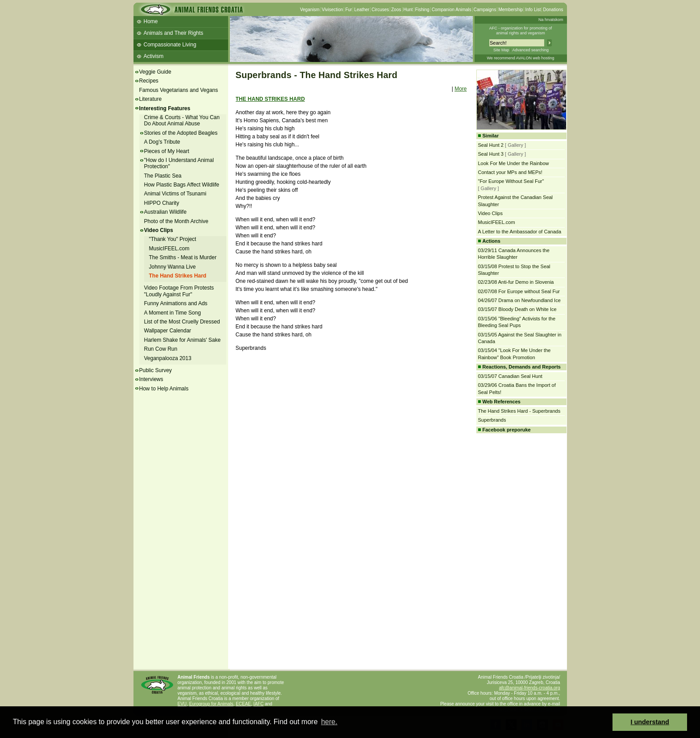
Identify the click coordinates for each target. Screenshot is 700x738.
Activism (154, 56)
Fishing (422, 10)
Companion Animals (452, 10)
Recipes (149, 81)
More (460, 89)
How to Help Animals (164, 389)
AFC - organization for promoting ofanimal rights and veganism (521, 31)
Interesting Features (165, 108)
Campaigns (485, 10)
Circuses (380, 10)
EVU (182, 704)
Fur (348, 10)
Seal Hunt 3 (491, 154)
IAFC (259, 704)
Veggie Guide (155, 72)
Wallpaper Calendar (168, 331)
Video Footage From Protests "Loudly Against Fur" (179, 291)
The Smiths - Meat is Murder (183, 257)
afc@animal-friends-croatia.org (530, 688)
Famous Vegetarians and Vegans (179, 90)
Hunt (408, 10)
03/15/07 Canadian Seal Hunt (510, 376)
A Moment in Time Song (173, 313)
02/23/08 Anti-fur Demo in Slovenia (516, 282)
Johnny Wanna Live (173, 267)
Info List (533, 10)
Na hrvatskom (551, 20)
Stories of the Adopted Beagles (181, 133)
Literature (151, 99)
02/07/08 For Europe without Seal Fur (519, 291)
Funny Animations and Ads (176, 303)
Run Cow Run (161, 349)
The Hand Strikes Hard (178, 276)
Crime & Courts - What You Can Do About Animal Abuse (182, 120)
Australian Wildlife (165, 212)
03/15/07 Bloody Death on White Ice (517, 309)
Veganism (310, 10)
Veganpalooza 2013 (168, 358)
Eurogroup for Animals (211, 704)
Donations (553, 10)
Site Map (501, 50)
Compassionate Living (170, 45)
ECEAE (243, 704)
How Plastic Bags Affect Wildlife (182, 185)
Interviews (151, 379)
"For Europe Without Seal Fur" (511, 181)
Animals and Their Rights (174, 33)
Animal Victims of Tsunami (175, 194)
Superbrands (492, 420)
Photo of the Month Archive (176, 221)
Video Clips (159, 230)
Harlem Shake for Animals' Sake (183, 340)
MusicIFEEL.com (169, 249)
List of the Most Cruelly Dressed (182, 322)
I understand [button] (650, 722)
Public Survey (156, 370)
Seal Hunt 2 (491, 145)
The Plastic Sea (163, 176)
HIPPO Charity (162, 203)
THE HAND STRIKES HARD (270, 99)
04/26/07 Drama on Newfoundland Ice (519, 300)
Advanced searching (530, 50)
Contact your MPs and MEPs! (510, 172)
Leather (362, 10)
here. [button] (329, 722)
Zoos (396, 10)
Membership (510, 10)
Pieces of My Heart (167, 151)
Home (151, 21)
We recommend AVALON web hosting (520, 58)
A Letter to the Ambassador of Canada (520, 232)
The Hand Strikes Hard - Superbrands (519, 411)
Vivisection (333, 10)
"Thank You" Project (173, 239)
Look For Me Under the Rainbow (514, 163)
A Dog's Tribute (162, 142)
